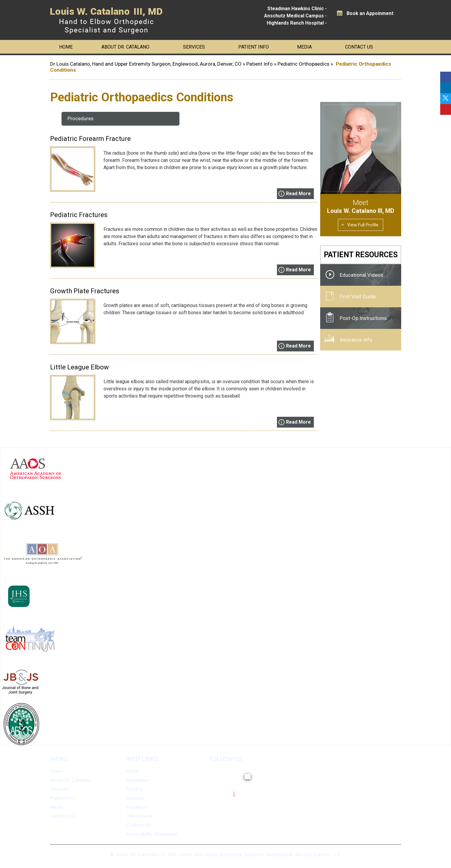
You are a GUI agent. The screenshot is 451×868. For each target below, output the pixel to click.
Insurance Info (356, 340)
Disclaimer (137, 780)
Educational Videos (361, 275)
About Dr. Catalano (125, 47)
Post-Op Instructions (363, 318)
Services (194, 47)
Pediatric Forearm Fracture (90, 139)
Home (66, 47)
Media (304, 47)
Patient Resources (361, 255)
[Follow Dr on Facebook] (446, 77)
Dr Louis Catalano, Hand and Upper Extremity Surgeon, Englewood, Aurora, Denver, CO (146, 64)
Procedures (81, 118)
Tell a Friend (139, 816)
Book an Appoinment (370, 13)
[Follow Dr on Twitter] (446, 99)
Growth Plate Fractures (85, 291)
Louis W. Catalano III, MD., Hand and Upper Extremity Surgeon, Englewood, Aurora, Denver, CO (228, 854)
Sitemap (135, 798)
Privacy (134, 789)
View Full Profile (363, 225)
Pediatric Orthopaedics (304, 64)
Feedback (137, 807)
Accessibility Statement (152, 834)
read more (298, 194)
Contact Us (359, 47)
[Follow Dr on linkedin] (446, 88)
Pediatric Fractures (79, 215)
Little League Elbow (80, 367)
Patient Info (254, 47)
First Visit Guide (358, 297)
